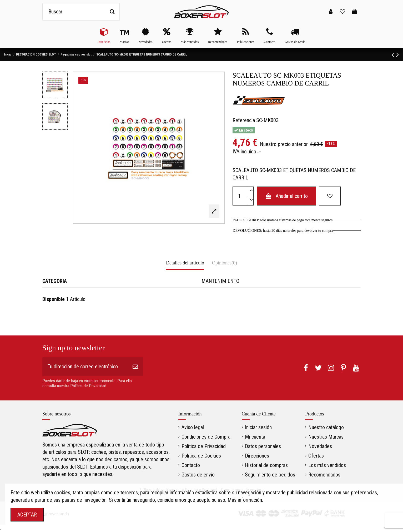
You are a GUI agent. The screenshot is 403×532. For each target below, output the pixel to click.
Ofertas (316, 456)
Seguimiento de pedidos (270, 475)
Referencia (244, 120)
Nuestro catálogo (326, 427)
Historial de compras (266, 465)
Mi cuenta (255, 437)
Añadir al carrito (286, 196)
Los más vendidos (327, 465)
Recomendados (324, 475)
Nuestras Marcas (326, 437)
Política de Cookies (201, 456)
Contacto (191, 465)
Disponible (54, 299)
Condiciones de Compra (206, 437)
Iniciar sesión (258, 427)
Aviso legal (193, 427)
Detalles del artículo (185, 263)
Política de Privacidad (204, 446)
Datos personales (263, 446)
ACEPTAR (27, 515)
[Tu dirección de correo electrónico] (85, 367)
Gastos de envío (198, 475)
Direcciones (257, 456)
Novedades (320, 446)
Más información (245, 500)
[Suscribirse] (135, 367)
